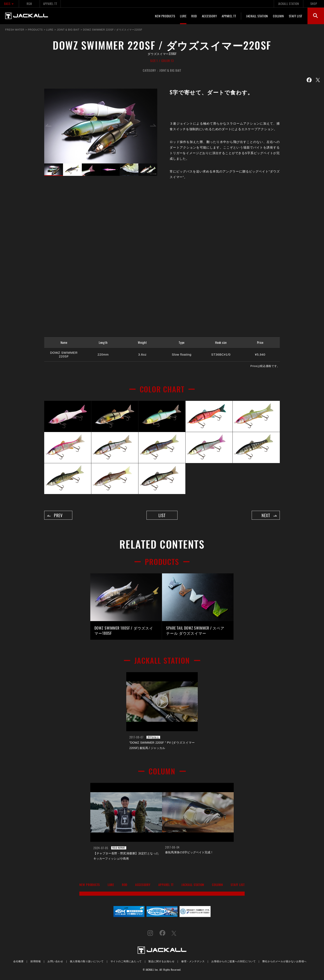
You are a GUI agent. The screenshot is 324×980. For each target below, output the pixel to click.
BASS (9, 4)
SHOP (314, 4)
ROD (194, 16)
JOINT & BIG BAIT (170, 70)
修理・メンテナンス (193, 962)
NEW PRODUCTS (165, 16)
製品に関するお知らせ (161, 962)
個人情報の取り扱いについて (87, 962)
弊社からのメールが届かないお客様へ (285, 962)
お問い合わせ (55, 962)
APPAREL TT (50, 4)
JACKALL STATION (289, 4)
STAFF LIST (296, 16)
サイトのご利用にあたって (126, 962)
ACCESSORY (209, 16)
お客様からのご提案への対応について (233, 962)
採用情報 (36, 962)
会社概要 (18, 962)
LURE (183, 16)
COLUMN (278, 16)
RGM (29, 4)
